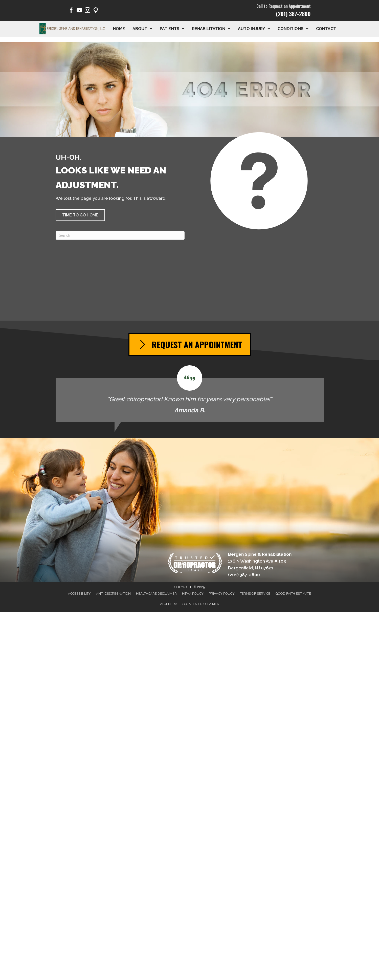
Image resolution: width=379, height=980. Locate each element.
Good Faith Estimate (293, 594)
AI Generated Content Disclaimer (190, 604)
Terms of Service (255, 594)
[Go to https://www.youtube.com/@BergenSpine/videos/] (79, 11)
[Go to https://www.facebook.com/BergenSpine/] (71, 11)
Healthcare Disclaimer (156, 594)
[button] (80, 215)
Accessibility (79, 594)
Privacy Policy (222, 594)
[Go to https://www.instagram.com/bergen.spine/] (87, 11)
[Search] (120, 235)
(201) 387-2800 (293, 14)
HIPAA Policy (193, 594)
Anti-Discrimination (113, 594)
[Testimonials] (190, 393)
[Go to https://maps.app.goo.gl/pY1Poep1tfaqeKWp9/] (96, 11)
